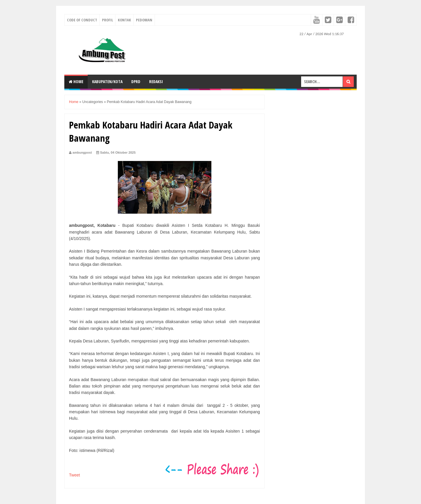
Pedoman (144, 20)
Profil (107, 20)
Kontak (124, 20)
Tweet (74, 475)
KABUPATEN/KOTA (107, 82)
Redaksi (156, 82)
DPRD (136, 82)
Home (76, 82)
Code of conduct (82, 20)
